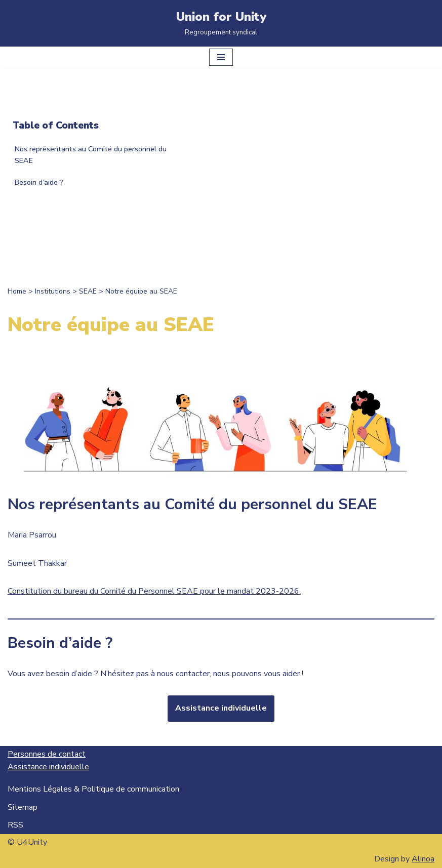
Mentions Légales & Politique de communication (93, 789)
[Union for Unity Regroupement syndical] (221, 23)
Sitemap (23, 807)
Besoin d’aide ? (39, 182)
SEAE (88, 291)
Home (17, 291)
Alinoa (423, 859)
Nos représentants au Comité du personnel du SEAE (91, 155)
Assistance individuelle (221, 708)
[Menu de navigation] (221, 57)
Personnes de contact (47, 754)
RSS (15, 825)
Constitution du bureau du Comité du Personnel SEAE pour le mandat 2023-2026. (154, 591)
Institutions (53, 291)
